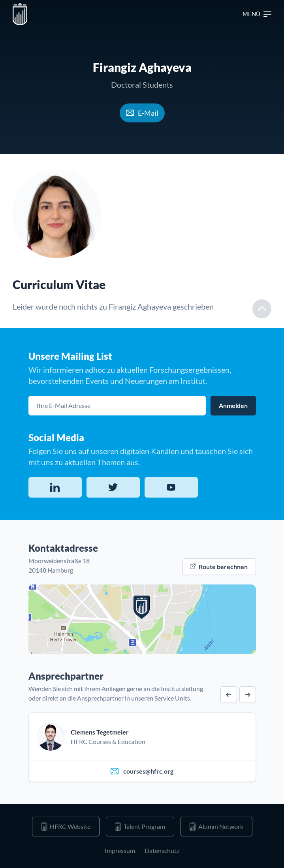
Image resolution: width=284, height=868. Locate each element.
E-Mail (142, 113)
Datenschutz (162, 850)
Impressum (120, 850)
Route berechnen (219, 566)
